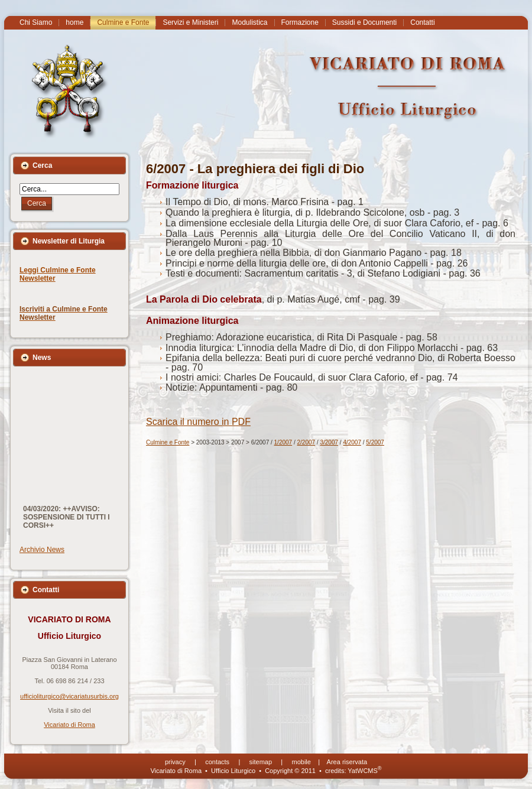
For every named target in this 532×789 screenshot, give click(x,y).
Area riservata (347, 762)
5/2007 (375, 442)
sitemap (261, 762)
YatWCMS (364, 771)
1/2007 (283, 442)
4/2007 (352, 442)
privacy (175, 762)
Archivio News (42, 550)
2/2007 (306, 442)
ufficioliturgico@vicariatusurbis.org (69, 696)
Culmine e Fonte (168, 442)
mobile (301, 762)
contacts (217, 762)
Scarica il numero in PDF (198, 422)
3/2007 (329, 442)
